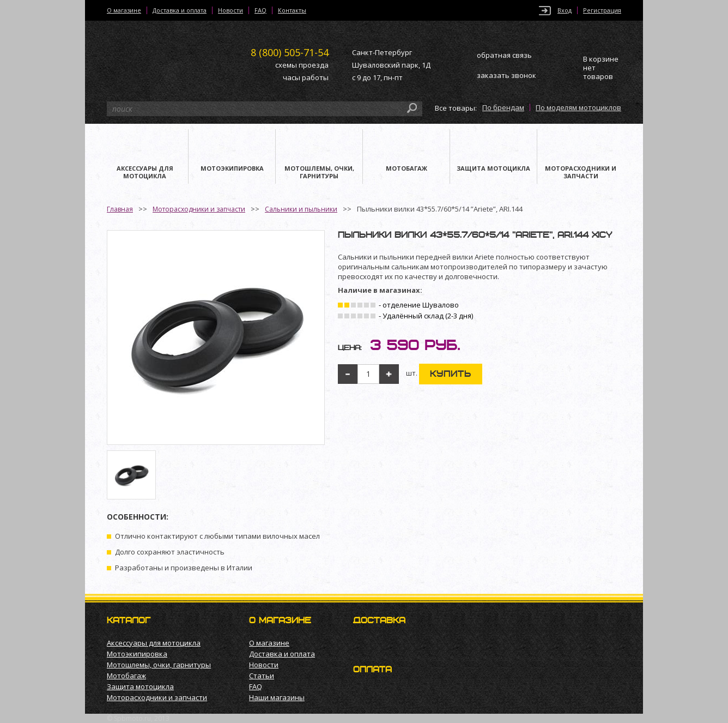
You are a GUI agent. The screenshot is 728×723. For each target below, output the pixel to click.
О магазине (124, 10)
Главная (120, 209)
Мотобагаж (126, 676)
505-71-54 (290, 52)
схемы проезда (302, 65)
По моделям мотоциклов (578, 107)
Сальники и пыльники (301, 209)
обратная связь (504, 55)
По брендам (503, 107)
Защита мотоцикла (140, 686)
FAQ (260, 10)
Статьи (262, 676)
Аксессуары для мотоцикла (154, 643)
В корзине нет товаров (601, 68)
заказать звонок (506, 75)
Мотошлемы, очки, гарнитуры (159, 665)
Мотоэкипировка (137, 654)
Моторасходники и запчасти (199, 209)
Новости (230, 10)
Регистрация (602, 10)
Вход (565, 10)
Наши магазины (277, 697)
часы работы (306, 77)
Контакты (292, 10)
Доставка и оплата (180, 10)
